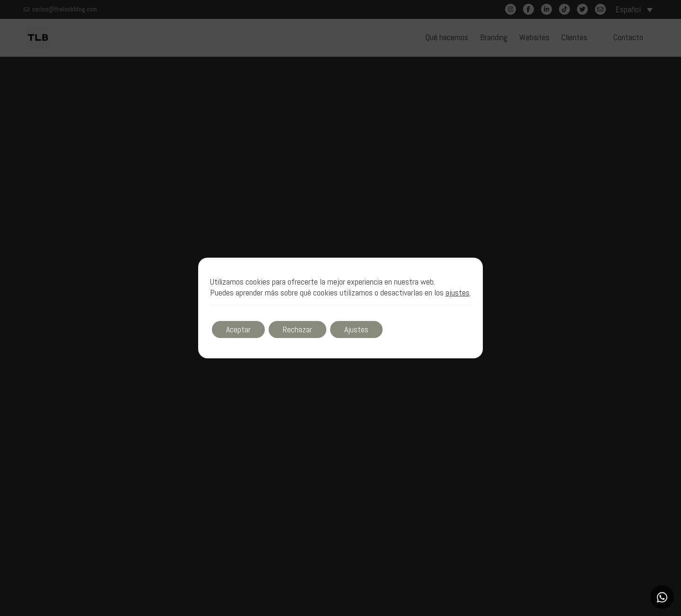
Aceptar (238, 329)
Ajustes (356, 329)
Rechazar (297, 329)
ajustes (458, 293)
